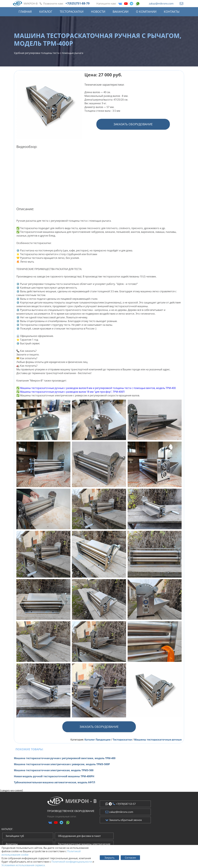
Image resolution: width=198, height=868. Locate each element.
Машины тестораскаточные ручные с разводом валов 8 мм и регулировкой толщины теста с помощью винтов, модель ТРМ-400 (98, 388)
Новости (98, 12)
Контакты (172, 12)
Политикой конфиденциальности (72, 862)
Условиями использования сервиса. (23, 865)
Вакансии (121, 12)
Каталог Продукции (98, 740)
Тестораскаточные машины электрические (84, 844)
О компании (146, 12)
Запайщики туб (15, 836)
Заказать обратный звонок (124, 820)
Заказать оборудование (133, 124)
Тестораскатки (72, 12)
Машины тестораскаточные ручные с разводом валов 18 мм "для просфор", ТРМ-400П (72, 392)
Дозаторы (12, 844)
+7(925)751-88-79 (77, 3)
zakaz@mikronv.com (161, 3)
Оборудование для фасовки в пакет (79, 836)
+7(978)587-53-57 (121, 804)
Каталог (46, 12)
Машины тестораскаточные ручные (158, 740)
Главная (25, 12)
